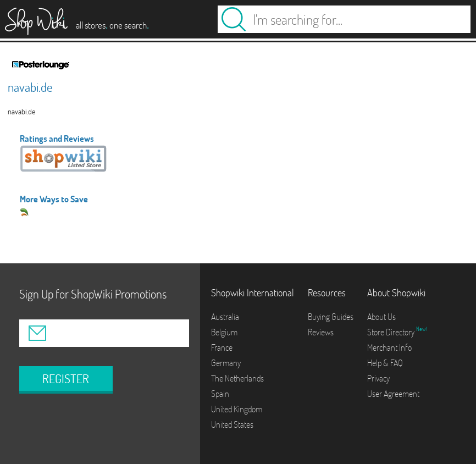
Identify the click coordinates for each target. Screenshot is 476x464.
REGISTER (66, 379)
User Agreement (393, 394)
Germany (226, 363)
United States (232, 424)
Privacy (378, 378)
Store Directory (392, 332)
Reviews (321, 332)
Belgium (224, 332)
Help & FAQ (385, 363)
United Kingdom (237, 409)
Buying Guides (331, 317)
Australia (225, 317)
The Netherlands (237, 378)
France (222, 347)
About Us (381, 317)
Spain (220, 394)
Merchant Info (389, 347)
